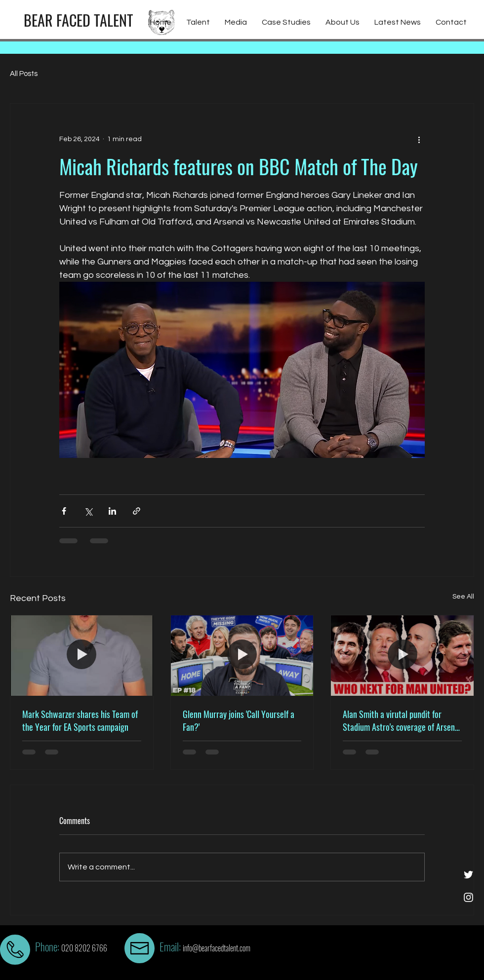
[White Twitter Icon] (468, 875)
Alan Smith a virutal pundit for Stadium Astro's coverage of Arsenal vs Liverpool (402, 720)
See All (463, 597)
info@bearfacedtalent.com (217, 948)
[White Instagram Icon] (468, 897)
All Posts (24, 74)
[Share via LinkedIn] (112, 511)
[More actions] (419, 139)
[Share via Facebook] (64, 511)
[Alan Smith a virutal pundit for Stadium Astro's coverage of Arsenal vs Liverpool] (402, 655)
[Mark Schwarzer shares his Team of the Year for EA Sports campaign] (82, 655)
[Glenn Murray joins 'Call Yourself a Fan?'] (242, 655)
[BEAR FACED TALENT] (78, 20)
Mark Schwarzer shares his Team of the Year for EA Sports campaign (80, 720)
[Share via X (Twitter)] (88, 511)
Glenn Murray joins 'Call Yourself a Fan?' (239, 720)
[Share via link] (137, 511)
